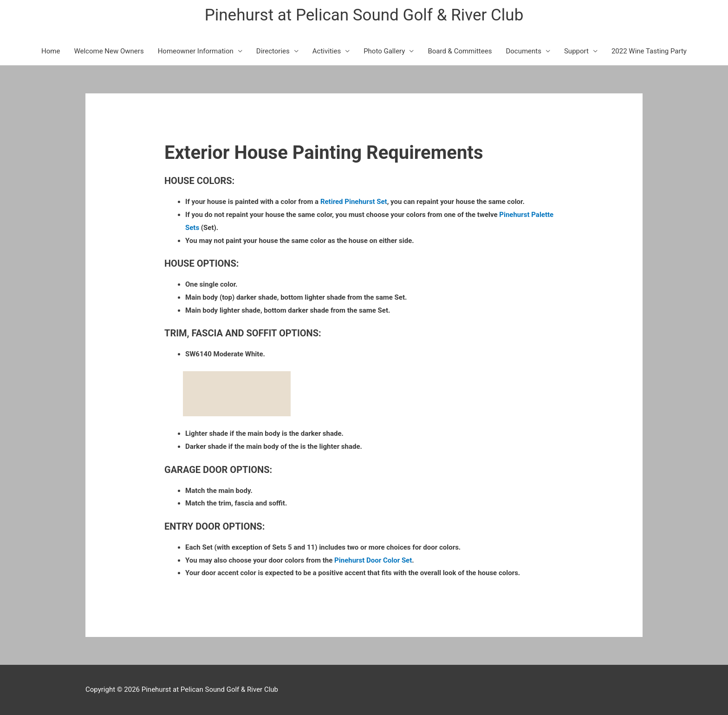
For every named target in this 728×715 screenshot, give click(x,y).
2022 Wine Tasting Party (649, 51)
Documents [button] (523, 51)
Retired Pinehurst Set (354, 202)
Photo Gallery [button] (384, 51)
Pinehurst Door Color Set (373, 560)
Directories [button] (273, 51)
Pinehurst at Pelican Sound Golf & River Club (364, 15)
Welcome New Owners (109, 51)
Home (51, 51)
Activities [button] (327, 51)
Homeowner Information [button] (196, 51)
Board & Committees (460, 51)
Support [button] (576, 51)
